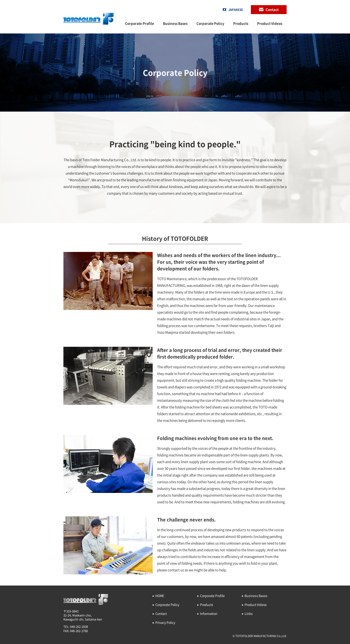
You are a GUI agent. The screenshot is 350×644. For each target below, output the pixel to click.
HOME (160, 596)
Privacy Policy (165, 622)
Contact (272, 10)
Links (249, 613)
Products (241, 23)
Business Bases (175, 23)
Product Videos (270, 23)
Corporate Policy (210, 23)
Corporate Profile (140, 23)
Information (209, 613)
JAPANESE (236, 9)
